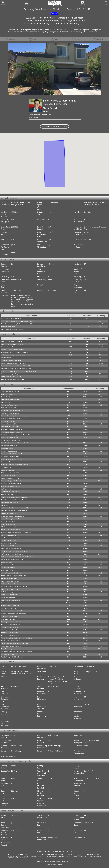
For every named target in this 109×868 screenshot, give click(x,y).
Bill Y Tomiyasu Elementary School (12, 329)
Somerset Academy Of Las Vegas (11, 360)
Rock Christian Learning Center (11, 549)
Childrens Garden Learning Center (12, 459)
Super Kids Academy (7, 562)
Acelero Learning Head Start (10, 456)
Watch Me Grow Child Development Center (15, 465)
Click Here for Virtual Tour (55, 126)
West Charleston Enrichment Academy (13, 500)
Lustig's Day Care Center (9, 535)
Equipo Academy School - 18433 (11, 377)
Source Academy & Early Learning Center (14, 576)
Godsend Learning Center (9, 408)
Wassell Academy (7, 649)
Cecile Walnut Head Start (9, 578)
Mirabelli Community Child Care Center (13, 614)
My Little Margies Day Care (10, 437)
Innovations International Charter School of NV (16, 366)
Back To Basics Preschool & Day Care (13, 611)
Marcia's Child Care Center (9, 451)
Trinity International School (10, 538)
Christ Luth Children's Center (10, 635)
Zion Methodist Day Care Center (11, 391)
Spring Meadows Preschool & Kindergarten (15, 551)
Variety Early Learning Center (10, 413)
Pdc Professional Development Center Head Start (17, 435)
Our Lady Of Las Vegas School (10, 473)
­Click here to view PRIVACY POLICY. (21, 858)
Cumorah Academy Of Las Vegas (11, 646)
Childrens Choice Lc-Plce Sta (10, 584)
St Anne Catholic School (9, 546)
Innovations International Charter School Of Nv (16, 368)
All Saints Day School (8, 470)
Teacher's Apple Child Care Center (12, 657)
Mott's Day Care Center (9, 524)
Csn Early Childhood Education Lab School (14, 497)
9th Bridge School (7, 467)
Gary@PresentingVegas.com (40, 114)
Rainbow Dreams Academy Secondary (13, 350)
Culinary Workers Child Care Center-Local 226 (15, 508)
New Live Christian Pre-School (11, 478)
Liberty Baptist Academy (9, 619)
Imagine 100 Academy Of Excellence (12, 341)
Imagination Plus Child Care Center (12, 454)
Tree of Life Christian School (10, 627)
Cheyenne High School (8, 327)
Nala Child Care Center (8, 475)
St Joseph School (7, 489)
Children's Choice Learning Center (12, 429)
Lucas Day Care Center (8, 521)
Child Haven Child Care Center (11, 486)
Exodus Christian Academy (9, 513)
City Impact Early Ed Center (10, 570)
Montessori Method (7, 462)
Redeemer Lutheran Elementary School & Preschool (17, 557)
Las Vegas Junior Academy (9, 654)
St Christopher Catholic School (11, 440)
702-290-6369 (53, 202)
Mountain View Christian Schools (11, 603)
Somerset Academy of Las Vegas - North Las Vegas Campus (19, 371)
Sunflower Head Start (8, 394)
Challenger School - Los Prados (11, 630)
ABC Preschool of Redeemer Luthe (12, 559)
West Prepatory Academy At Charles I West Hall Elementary (20, 324)
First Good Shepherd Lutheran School (13, 481)
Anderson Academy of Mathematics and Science (16, 532)
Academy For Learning (8, 568)
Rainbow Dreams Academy (10, 347)
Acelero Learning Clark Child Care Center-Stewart (17, 652)
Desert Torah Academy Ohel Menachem (13, 565)
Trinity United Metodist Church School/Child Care (17, 638)
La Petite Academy (7, 448)
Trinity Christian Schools (9, 540)
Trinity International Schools (10, 492)
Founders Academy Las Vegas (10, 374)
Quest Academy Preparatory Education (13, 379)
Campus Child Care (7, 494)
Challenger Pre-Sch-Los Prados (11, 622)
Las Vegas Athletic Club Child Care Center (14, 586)
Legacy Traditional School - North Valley (14, 363)
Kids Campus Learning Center (10, 400)
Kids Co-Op (5, 505)
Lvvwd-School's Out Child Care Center (13, 516)
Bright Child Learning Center (10, 581)
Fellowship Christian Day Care (11, 600)
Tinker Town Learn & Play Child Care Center (15, 643)
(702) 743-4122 (35, 117)
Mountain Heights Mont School (11, 484)
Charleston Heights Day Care (10, 633)
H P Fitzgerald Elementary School (12, 318)
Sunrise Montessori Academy (10, 616)
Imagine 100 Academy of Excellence (12, 344)
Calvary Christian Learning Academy (12, 605)
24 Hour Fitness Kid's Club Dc (10, 608)
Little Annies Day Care (8, 421)
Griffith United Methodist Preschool (12, 554)
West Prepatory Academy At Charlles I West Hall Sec (17, 321)
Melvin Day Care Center (8, 597)
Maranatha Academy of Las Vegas (12, 419)
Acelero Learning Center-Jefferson (12, 410)
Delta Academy (6, 358)
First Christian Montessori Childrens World (15, 443)
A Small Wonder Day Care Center (11, 573)
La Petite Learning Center (9, 446)
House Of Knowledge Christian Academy (14, 416)
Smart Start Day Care (8, 397)
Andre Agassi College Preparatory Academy (15, 352)
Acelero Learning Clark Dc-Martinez (12, 519)
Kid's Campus (5, 402)
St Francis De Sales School (9, 543)
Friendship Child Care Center (10, 427)
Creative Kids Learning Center (11, 530)
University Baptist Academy (10, 503)
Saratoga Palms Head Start (10, 424)
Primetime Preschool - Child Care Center (14, 511)
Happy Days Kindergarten (9, 595)
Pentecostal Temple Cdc (9, 405)
